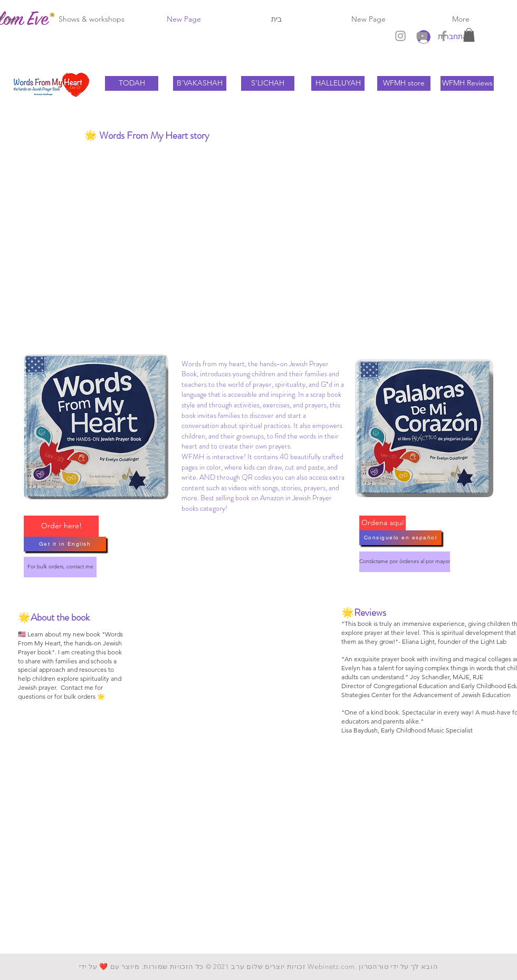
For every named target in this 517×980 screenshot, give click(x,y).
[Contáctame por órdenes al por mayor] (405, 562)
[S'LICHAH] (268, 83)
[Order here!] (61, 526)
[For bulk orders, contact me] (60, 567)
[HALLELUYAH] (338, 83)
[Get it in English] (65, 544)
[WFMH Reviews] (467, 83)
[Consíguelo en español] (400, 538)
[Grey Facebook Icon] (444, 36)
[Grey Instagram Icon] (400, 36)
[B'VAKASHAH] (200, 83)
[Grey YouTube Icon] (422, 36)
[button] (469, 35)
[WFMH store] (404, 83)
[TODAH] (132, 83)
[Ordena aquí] (382, 523)
